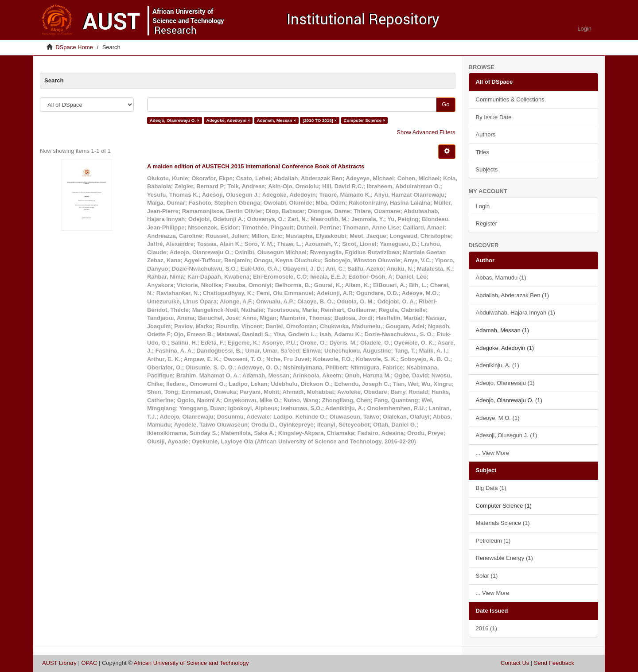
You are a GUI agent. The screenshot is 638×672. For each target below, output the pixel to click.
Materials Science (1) (503, 523)
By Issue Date (494, 117)
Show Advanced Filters (426, 132)
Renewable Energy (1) (504, 558)
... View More (493, 453)
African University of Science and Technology (191, 663)
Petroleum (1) (493, 541)
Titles (483, 152)
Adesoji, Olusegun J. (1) (507, 435)
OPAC (89, 663)
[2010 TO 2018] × (320, 120)
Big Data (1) (491, 488)
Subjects (487, 169)
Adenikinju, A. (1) (498, 365)
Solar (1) (487, 576)
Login (483, 206)
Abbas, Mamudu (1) (501, 278)
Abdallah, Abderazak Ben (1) (513, 295)
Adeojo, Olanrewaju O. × (175, 120)
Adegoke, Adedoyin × (228, 120)
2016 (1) (486, 628)
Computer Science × (365, 120)
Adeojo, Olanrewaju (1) (505, 383)
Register (486, 223)
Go (445, 104)
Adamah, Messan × (276, 120)
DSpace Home (74, 47)
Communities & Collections (510, 99)
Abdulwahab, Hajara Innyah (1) (515, 313)
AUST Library (59, 663)
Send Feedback (554, 663)
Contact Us (515, 663)
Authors (486, 134)
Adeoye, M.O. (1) (498, 418)
